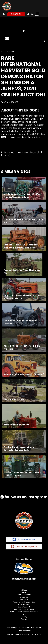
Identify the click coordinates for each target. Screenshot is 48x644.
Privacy (24, 617)
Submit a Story (24, 605)
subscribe (16, 14)
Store (24, 592)
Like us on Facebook (24, 539)
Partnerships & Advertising (24, 602)
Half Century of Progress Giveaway (24, 612)
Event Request (24, 607)
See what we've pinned (24, 547)
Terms (24, 619)
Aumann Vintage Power (24, 609)
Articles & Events (24, 595)
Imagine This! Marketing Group (29, 634)
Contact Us (24, 600)
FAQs (24, 614)
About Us (24, 597)
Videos (24, 590)
